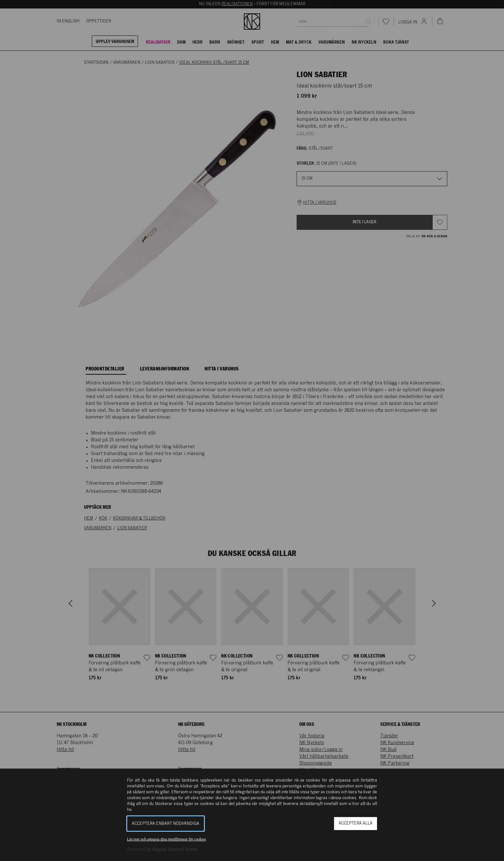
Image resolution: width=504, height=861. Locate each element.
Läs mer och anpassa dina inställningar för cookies (167, 839)
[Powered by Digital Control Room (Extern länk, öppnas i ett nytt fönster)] (162, 849)
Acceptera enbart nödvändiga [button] (166, 824)
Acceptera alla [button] (356, 823)
